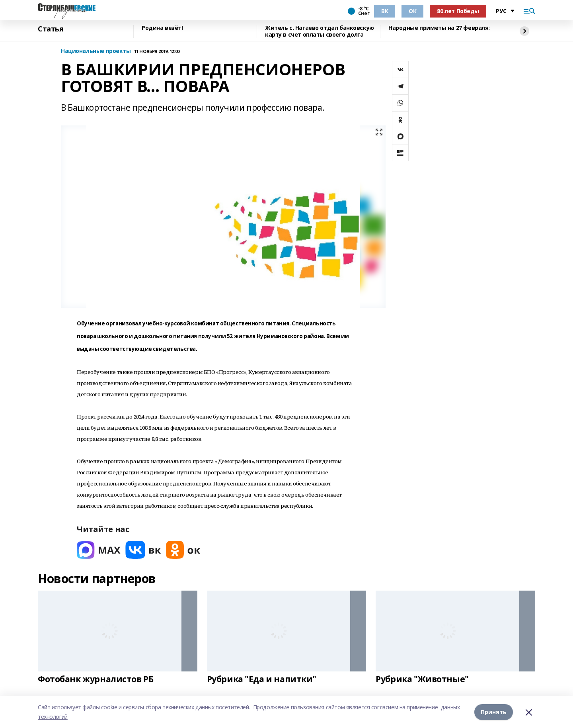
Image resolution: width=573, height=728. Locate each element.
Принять (494, 712)
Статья (51, 29)
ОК (412, 11)
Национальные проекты (96, 51)
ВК (385, 11)
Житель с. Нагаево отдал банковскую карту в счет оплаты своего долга (320, 31)
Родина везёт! (162, 28)
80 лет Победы (458, 11)
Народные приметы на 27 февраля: (439, 28)
